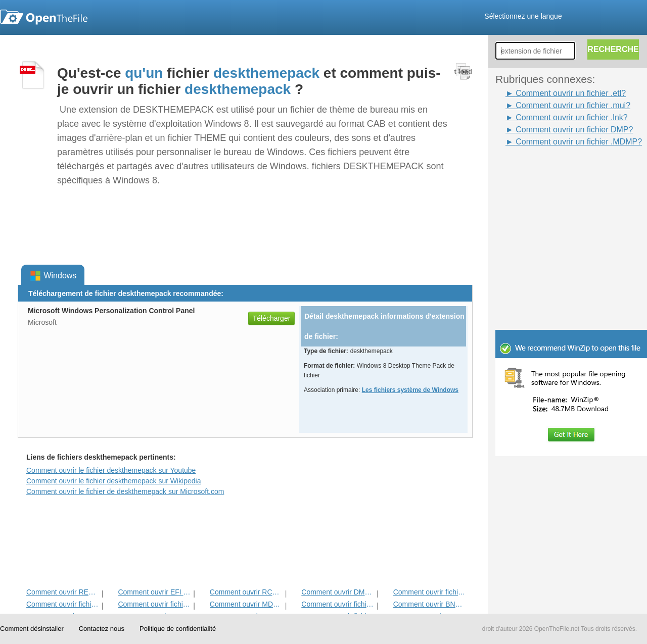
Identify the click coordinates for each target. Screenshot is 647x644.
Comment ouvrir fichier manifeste (154, 604)
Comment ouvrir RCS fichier (246, 592)
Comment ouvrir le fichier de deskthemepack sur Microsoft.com (125, 491)
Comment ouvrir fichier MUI (338, 604)
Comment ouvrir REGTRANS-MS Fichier (63, 592)
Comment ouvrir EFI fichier (154, 592)
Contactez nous (102, 629)
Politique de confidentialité (178, 629)
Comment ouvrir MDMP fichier (246, 604)
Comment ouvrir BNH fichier (430, 604)
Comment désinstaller (32, 629)
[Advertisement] (556, 171)
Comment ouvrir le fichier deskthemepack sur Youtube (111, 470)
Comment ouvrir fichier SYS (63, 604)
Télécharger (272, 318)
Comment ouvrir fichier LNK (430, 592)
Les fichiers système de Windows (410, 390)
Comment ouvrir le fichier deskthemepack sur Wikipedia (113, 481)
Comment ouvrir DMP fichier (338, 592)
